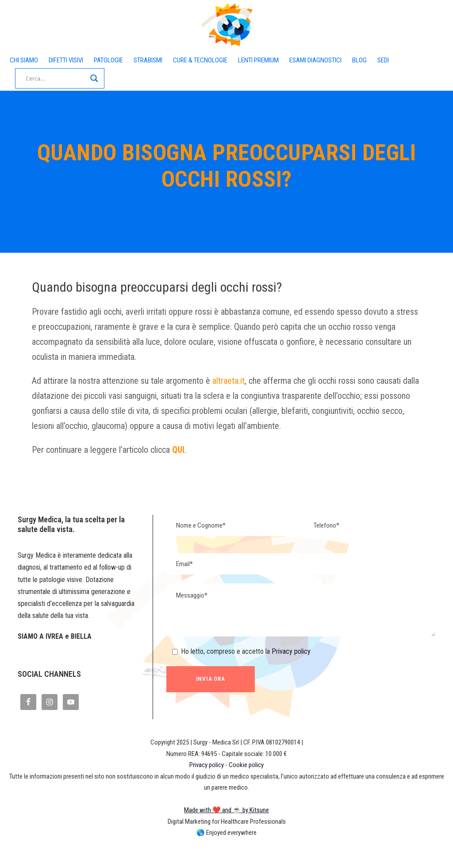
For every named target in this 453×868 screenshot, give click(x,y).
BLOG (24, 74)
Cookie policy (250, 792)
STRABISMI (177, 60)
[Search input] (111, 78)
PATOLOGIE (130, 60)
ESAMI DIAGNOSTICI (382, 60)
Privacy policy (302, 665)
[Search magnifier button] (150, 78)
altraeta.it (253, 381)
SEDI (52, 74)
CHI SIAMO (27, 60)
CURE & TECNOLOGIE (241, 60)
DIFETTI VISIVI (78, 60)
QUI (199, 465)
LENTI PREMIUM (313, 60)
